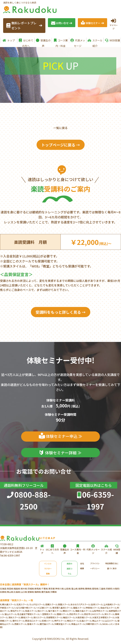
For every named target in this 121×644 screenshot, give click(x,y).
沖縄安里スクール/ (63, 624)
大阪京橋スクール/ (84, 617)
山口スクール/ (111, 621)
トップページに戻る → (61, 145)
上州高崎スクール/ (112, 604)
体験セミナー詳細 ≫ (63, 453)
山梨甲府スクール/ (101, 611)
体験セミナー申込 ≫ (64, 436)
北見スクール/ (23, 604)
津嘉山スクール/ (79, 624)
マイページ (114, 24)
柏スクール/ (43, 611)
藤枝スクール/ (27, 617)
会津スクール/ (97, 604)
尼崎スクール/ (48, 621)
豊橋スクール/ (63, 614)
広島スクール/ (86, 621)
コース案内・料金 (62, 41)
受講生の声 (46, 41)
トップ (11, 40)
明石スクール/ (73, 621)
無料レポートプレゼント (24, 25)
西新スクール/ (21, 624)
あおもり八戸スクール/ (81, 604)
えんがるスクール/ (37, 604)
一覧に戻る (60, 128)
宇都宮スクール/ (7, 608)
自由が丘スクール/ (109, 608)
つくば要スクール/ (45, 608)
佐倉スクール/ (32, 611)
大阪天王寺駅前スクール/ (104, 617)
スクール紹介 (97, 41)
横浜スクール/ (69, 611)
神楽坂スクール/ (93, 608)
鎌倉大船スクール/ (84, 611)
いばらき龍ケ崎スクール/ (26, 608)
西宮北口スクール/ (34, 621)
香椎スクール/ (34, 624)
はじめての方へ (28, 41)
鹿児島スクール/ (47, 624)
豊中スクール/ (19, 621)
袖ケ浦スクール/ (56, 611)
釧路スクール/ (64, 604)
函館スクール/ (52, 604)
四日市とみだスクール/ (94, 614)
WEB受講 (115, 40)
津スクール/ (110, 614)
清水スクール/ (15, 617)
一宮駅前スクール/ (49, 614)
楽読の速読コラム (69, 569)
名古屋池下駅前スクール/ (29, 614)
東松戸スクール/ (18, 611)
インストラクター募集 (48, 569)
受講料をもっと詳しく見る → (61, 312)
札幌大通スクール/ (8, 604)
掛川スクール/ (40, 617)
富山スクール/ (11, 614)
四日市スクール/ (77, 614)
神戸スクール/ (61, 621)
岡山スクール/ (99, 621)
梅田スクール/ (69, 617)
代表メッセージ (79, 41)
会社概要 (82, 566)
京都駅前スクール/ (55, 617)
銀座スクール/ (80, 608)
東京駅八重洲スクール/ (63, 608)
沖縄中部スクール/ (94, 624)
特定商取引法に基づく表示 (112, 566)
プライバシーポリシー (95, 566)
